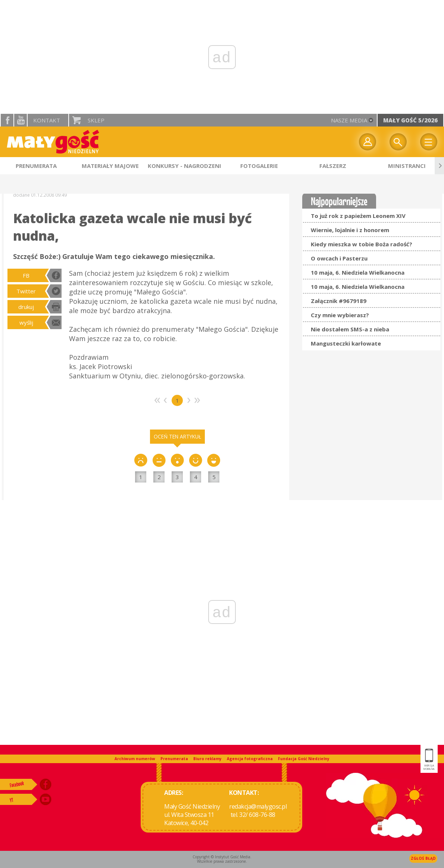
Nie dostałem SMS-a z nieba (350, 329)
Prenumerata (174, 759)
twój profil (368, 142)
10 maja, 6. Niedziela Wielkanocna (358, 272)
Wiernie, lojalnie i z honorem (350, 230)
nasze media (349, 120)
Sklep (96, 120)
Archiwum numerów (135, 759)
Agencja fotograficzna (250, 759)
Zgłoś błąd (423, 858)
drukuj (26, 307)
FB (26, 275)
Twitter (26, 291)
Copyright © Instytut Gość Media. (222, 857)
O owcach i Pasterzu (339, 258)
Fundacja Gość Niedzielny (304, 759)
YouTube (21, 120)
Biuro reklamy (207, 759)
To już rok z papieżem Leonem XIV (358, 216)
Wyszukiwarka (398, 142)
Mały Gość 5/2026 (410, 120)
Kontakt (47, 120)
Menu (429, 142)
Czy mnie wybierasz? (340, 315)
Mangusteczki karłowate (346, 343)
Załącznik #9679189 (339, 301)
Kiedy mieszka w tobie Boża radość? (362, 244)
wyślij (26, 322)
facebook (7, 120)
